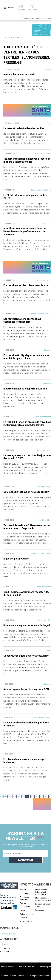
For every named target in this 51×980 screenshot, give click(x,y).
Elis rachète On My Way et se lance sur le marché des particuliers (26, 357)
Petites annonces (27, 914)
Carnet (22, 910)
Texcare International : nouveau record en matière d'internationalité (27, 160)
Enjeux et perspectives (16, 559)
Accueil (7, 38)
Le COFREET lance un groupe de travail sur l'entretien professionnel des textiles (27, 423)
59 (46, 797)
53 (19, 797)
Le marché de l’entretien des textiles (24, 128)
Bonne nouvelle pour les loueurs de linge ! (27, 625)
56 (33, 797)
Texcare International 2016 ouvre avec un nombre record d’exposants (27, 527)
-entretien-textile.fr (8, 934)
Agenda (23, 903)
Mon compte (5, 948)
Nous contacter (26, 921)
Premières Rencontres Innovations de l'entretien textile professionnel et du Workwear (24, 231)
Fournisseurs (40, 910)
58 (41, 797)
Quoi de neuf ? (26, 907)
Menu (9, 8)
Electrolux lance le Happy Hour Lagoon (25, 389)
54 (24, 797)
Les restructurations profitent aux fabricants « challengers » (22, 320)
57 (37, 797)
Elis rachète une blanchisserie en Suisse (26, 285)
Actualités (17, 38)
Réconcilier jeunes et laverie (19, 74)
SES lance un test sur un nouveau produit (26, 492)
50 (6, 797)
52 (15, 797)
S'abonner (4, 944)
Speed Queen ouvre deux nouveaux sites (26, 656)
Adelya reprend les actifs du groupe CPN (26, 689)
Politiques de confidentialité (41, 976)
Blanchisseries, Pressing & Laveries (43, 899)
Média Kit (24, 918)
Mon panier (4, 952)
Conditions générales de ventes (12, 976)
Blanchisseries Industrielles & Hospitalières (41, 892)
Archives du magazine (24, 898)
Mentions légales (44, 967)
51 (10, 797)
